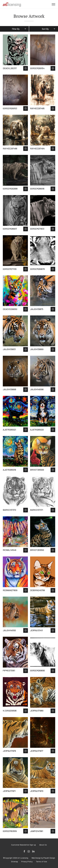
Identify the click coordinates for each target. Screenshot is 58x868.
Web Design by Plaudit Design (43, 858)
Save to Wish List (26, 68)
